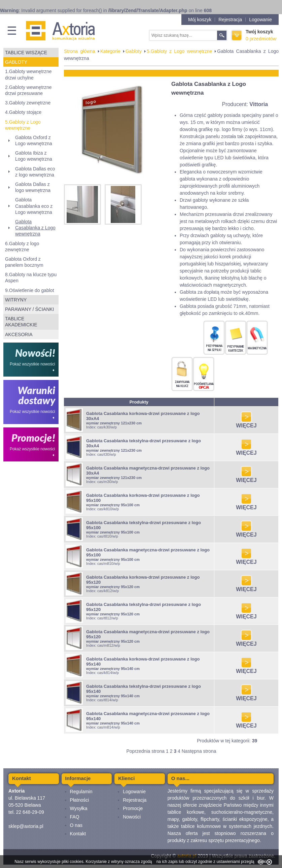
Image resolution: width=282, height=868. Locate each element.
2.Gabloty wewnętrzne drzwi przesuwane (28, 90)
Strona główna (80, 51)
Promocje (133, 808)
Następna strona (199, 751)
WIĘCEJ (246, 423)
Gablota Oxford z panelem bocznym (24, 262)
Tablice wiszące (26, 53)
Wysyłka (79, 808)
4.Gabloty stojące (23, 112)
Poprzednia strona (145, 751)
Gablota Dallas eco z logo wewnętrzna (35, 172)
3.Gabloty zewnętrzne (28, 103)
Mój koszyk (200, 20)
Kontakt (78, 834)
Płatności (80, 800)
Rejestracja (230, 20)
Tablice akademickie (21, 322)
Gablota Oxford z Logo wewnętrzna (34, 140)
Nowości (132, 817)
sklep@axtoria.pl (26, 826)
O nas (76, 825)
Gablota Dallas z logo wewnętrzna (33, 187)
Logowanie (260, 20)
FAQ (75, 817)
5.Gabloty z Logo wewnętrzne (23, 125)
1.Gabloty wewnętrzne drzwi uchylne (28, 74)
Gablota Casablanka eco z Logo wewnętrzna (34, 206)
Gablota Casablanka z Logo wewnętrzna (35, 228)
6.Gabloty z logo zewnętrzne (22, 247)
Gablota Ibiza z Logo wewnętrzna (34, 156)
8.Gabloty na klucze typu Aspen (31, 278)
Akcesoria (19, 334)
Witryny (16, 300)
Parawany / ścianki (29, 309)
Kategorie (110, 51)
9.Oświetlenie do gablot (30, 290)
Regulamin (81, 792)
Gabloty (16, 62)
